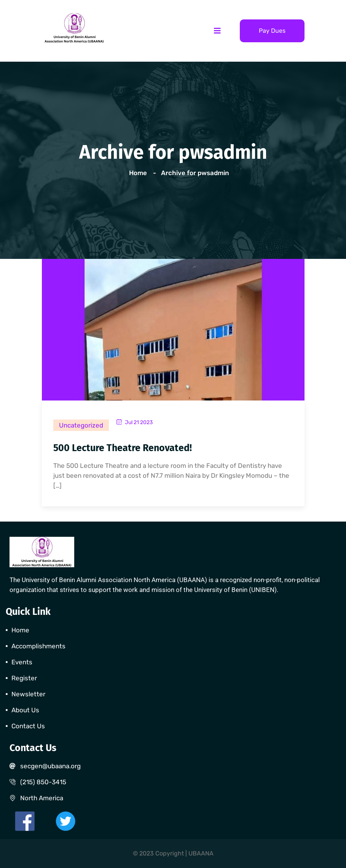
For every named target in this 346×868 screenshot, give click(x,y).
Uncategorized (81, 425)
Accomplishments (38, 646)
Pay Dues (272, 31)
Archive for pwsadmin (195, 173)
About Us (25, 710)
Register (24, 678)
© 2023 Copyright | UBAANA (173, 853)
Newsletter (28, 694)
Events (22, 662)
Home (140, 173)
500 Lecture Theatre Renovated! (123, 448)
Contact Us (28, 726)
